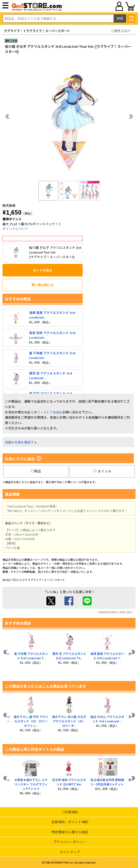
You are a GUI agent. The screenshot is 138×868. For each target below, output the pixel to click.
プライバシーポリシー (70, 842)
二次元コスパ (120, 31)
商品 (36, 471)
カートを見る (43, 270)
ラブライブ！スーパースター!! (48, 31)
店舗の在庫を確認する (21, 442)
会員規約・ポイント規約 (70, 822)
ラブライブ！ (13, 31)
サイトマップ (70, 852)
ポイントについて (15, 229)
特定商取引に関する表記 (70, 832)
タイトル (102, 471)
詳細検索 (131, 18)
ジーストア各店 (48, 412)
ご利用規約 (70, 812)
